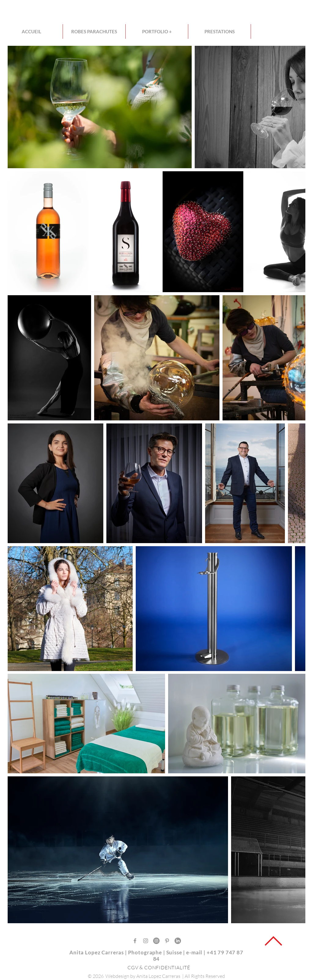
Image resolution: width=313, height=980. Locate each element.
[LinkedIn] (178, 941)
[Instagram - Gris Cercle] (156, 941)
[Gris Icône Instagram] (146, 941)
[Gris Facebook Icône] (135, 941)
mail (197, 952)
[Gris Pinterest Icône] (167, 941)
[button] (157, 31)
